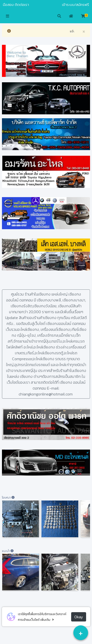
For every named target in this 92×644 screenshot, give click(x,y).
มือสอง (8, 5)
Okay (79, 617)
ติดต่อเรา (22, 5)
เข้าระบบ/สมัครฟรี (76, 5)
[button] (7, 16)
